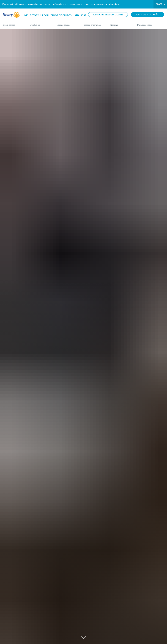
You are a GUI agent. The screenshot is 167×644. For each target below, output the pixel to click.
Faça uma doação (148, 15)
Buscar (82, 15)
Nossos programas (94, 24)
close (159, 4)
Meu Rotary (32, 15)
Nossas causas (67, 24)
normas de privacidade (108, 4)
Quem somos (13, 24)
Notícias (121, 24)
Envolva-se (40, 24)
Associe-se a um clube (108, 15)
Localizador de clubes (57, 15)
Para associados (151, 24)
